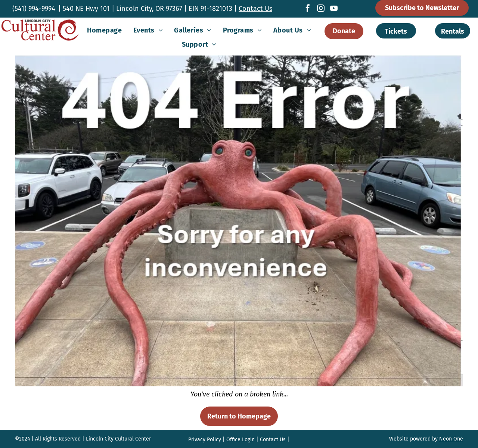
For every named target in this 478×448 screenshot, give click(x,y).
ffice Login (242, 440)
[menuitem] (104, 30)
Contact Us (255, 9)
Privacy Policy (205, 440)
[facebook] (308, 9)
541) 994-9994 (35, 9)
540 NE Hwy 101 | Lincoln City (107, 9)
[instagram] (321, 9)
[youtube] (334, 9)
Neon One (451, 439)
